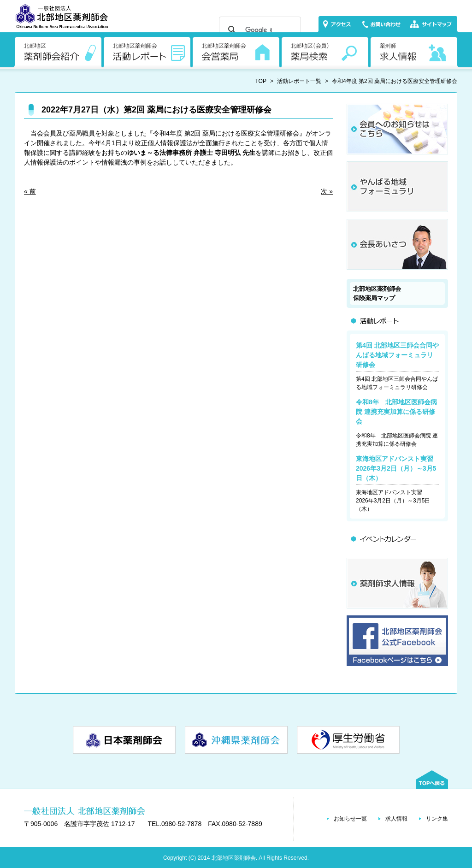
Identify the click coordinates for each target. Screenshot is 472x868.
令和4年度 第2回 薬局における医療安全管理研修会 (395, 81)
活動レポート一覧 (299, 81)
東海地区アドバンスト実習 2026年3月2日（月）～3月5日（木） (398, 468)
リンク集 (437, 819)
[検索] (259, 30)
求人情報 (396, 819)
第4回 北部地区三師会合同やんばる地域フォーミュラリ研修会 (397, 355)
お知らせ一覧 (350, 819)
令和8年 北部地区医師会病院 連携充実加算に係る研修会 (396, 412)
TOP (261, 81)
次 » (327, 191)
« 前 (30, 191)
